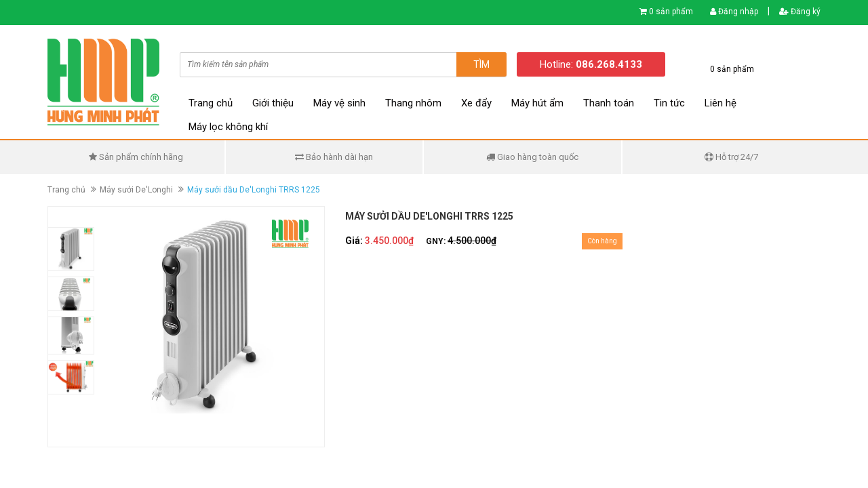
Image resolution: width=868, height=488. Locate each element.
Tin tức (669, 103)
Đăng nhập (734, 12)
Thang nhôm (413, 103)
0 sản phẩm (671, 12)
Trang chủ (211, 103)
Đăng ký (800, 12)
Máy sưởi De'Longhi (136, 190)
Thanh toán (609, 103)
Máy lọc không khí (228, 127)
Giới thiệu (273, 103)
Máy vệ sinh (339, 103)
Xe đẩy (476, 103)
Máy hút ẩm (537, 103)
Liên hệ (721, 103)
